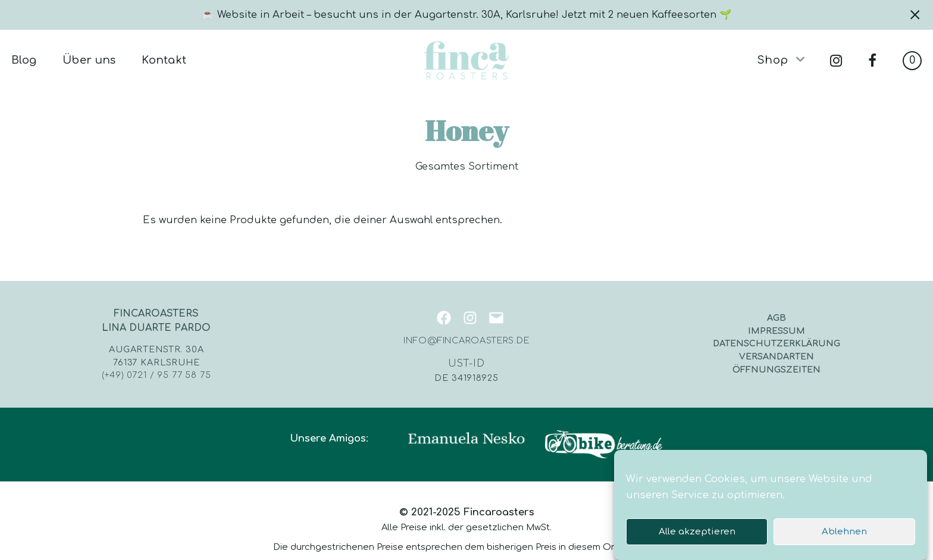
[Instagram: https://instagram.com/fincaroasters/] (467, 318)
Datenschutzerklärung (777, 343)
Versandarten (777, 356)
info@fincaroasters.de (466, 340)
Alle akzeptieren (697, 537)
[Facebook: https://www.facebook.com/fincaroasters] (440, 318)
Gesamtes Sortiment (467, 167)
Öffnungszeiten (777, 370)
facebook (872, 61)
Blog (24, 60)
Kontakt (164, 60)
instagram (836, 61)
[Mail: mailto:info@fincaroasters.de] (493, 318)
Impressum (777, 331)
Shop (772, 60)
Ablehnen (844, 537)
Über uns (89, 60)
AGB (777, 318)
